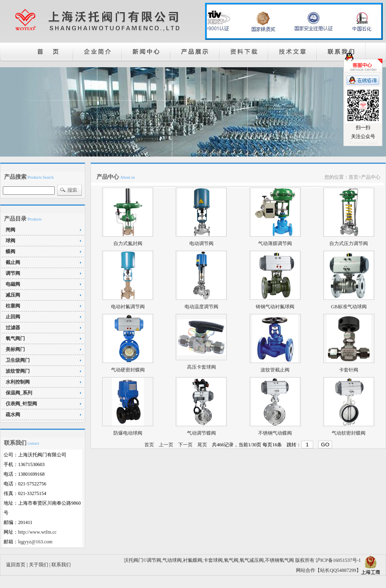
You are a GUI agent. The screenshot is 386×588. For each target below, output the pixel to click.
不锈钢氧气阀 (279, 560)
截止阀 (13, 262)
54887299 (347, 570)
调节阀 (13, 273)
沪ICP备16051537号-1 (338, 560)
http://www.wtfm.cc (37, 532)
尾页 (202, 445)
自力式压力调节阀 (349, 243)
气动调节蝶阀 (201, 433)
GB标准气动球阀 (349, 307)
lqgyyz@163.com (35, 542)
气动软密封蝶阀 (349, 433)
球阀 (10, 241)
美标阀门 (15, 349)
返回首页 (16, 565)
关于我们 (39, 565)
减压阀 (13, 295)
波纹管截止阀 (275, 370)
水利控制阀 (18, 382)
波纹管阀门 (18, 371)
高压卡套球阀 (201, 367)
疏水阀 (13, 415)
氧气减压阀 (252, 560)
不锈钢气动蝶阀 (275, 433)
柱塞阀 (13, 306)
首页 (149, 445)
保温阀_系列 (19, 393)
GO (325, 445)
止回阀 (13, 317)
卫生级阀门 (18, 360)
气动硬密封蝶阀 (128, 370)
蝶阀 (10, 252)
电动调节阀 (201, 243)
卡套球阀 (213, 560)
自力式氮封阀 (128, 243)
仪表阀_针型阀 (21, 404)
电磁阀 (13, 284)
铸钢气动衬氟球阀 (275, 307)
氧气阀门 (15, 338)
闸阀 (10, 230)
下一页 (185, 445)
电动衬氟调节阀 (128, 307)
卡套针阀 (349, 370)
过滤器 (13, 328)
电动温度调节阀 (201, 307)
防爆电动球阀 (128, 433)
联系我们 (61, 565)
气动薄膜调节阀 (275, 243)
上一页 (166, 445)
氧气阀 (231, 560)
